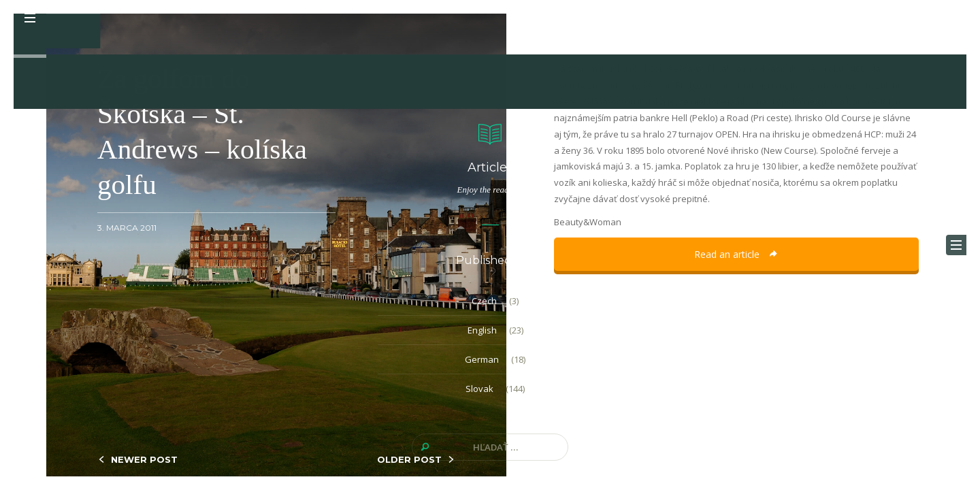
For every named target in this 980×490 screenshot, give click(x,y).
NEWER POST (144, 459)
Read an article (736, 254)
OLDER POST (409, 459)
